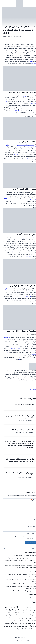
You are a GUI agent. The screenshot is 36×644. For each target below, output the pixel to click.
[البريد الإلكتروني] (18, 526)
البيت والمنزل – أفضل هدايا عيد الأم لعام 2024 (23, 584)
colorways (24, 158)
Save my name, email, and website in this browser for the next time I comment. (18, 537)
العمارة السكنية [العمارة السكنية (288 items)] (19, 615)
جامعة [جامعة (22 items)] (30, 621)
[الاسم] (18, 520)
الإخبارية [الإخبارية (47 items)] (23, 610)
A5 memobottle (14, 111)
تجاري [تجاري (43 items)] (25, 618)
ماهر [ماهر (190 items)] (10, 623)
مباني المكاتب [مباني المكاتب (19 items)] (6, 623)
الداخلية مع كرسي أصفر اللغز (13, 348)
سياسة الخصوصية (13, 641)
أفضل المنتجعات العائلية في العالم (23, 404)
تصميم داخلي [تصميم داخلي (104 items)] (10, 618)
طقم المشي (21, 202)
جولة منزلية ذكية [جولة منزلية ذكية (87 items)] (10, 620)
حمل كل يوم (16, 154)
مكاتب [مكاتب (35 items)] (33, 626)
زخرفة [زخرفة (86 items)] (32, 623)
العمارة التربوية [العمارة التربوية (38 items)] (9, 612)
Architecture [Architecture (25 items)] (32, 607)
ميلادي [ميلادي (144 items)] (17, 626)
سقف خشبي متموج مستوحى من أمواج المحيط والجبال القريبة (19, 558)
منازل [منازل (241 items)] (29, 626)
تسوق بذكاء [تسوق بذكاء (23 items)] (17, 618)
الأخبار (3, 24)
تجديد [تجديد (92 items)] (22, 618)
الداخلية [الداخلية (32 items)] (5, 610)
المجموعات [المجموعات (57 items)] (5, 615)
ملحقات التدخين (27, 256)
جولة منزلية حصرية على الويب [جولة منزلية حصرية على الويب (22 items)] (21, 621)
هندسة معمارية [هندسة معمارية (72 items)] (20, 629)
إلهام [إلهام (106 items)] (33, 610)
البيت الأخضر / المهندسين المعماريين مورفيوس (23, 555)
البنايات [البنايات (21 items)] (19, 610)
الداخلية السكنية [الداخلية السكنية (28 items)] (31, 612)
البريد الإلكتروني (29, 526)
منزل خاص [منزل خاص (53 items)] (23, 626)
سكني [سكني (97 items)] (28, 623)
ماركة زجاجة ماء (21, 96)
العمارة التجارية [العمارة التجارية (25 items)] (16, 612)
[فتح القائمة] (3, 3)
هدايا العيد (32, 63)
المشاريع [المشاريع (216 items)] (31, 618)
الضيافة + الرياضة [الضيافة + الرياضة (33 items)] (24, 612)
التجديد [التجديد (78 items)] (15, 610)
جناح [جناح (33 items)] (28, 621)
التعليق (32, 500)
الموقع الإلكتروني (30, 533)
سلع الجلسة (31, 238)
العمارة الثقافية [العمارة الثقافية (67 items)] (30, 615)
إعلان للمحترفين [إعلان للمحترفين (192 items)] (10, 607)
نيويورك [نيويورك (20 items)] (13, 626)
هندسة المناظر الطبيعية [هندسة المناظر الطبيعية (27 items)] (30, 629)
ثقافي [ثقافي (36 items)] (33, 620)
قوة (33, 192)
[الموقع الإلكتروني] (18, 533)
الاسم (32, 520)
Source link (31, 389)
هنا (18, 360)
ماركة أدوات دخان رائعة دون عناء (18, 238)
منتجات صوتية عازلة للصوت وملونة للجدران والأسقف (21, 591)
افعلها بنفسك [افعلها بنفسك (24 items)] (28, 610)
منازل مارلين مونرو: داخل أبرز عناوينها (22, 430)
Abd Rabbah (14, 37)
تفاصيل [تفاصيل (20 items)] (4, 618)
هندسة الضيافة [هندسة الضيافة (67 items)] (7, 626)
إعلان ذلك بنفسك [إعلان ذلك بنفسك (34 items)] (21, 607)
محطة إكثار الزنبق (25, 296)
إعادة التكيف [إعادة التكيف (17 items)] (27, 607)
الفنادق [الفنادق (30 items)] (10, 615)
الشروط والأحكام (23, 641)
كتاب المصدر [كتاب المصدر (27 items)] (15, 623)
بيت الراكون (6, 289)
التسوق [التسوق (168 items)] (10, 610)
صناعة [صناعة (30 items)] (24, 623)
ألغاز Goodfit (6, 337)
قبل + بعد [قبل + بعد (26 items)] (20, 623)
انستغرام (29, 61)
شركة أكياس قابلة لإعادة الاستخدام (24, 145)
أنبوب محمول (9, 251)
